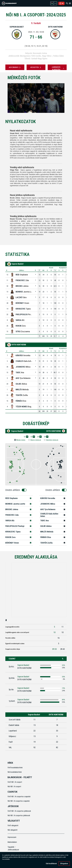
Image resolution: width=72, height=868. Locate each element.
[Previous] (4, 98)
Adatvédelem (12, 842)
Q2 (32, 437)
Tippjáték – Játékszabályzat (13, 848)
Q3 (39, 437)
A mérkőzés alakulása (58, 68)
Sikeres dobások (36, 440)
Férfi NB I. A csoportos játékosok (19, 811)
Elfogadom (64, 864)
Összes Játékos (13, 490)
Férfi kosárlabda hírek (15, 768)
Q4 (46, 437)
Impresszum (12, 837)
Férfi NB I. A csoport (15, 782)
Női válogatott (13, 830)
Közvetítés (36, 67)
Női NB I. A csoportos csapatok (19, 801)
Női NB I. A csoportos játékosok (19, 815)
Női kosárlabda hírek (15, 772)
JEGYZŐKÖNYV (15, 67)
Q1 (25, 437)
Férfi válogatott (13, 826)
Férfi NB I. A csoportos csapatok (19, 797)
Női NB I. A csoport (14, 787)
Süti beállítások (51, 864)
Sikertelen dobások (52, 440)
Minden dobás (21, 440)
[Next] (68, 98)
